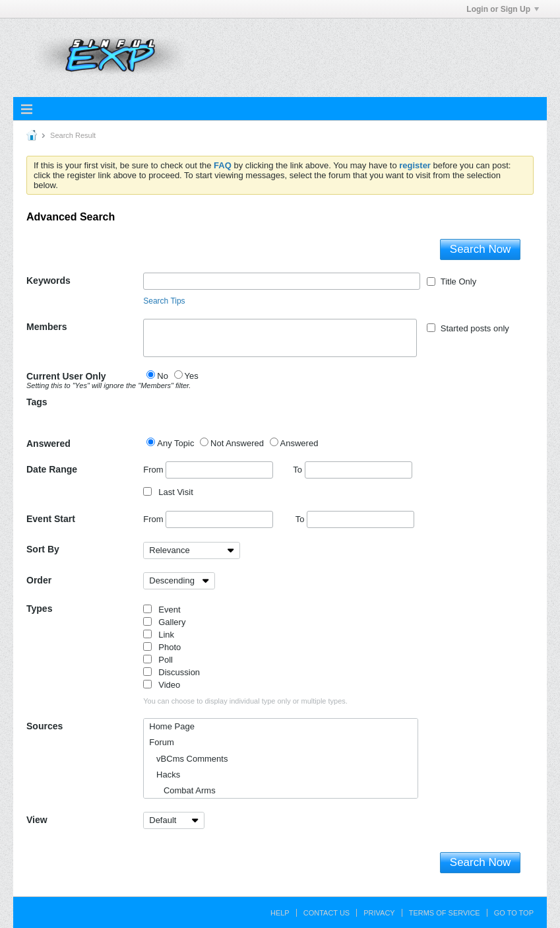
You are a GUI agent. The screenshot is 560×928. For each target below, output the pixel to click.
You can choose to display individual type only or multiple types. (245, 701)
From (208, 470)
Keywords (48, 281)
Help (280, 913)
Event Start (51, 519)
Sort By (43, 549)
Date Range (52, 469)
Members (47, 327)
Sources (45, 726)
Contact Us (327, 913)
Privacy (379, 913)
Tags (37, 402)
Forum (162, 742)
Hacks (165, 775)
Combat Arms (182, 790)
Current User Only (85, 380)
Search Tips (164, 301)
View (37, 820)
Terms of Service (445, 913)
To (352, 470)
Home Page (172, 726)
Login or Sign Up (503, 9)
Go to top (514, 913)
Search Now (481, 249)
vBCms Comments (188, 759)
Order (39, 580)
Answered (48, 444)
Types (39, 609)
